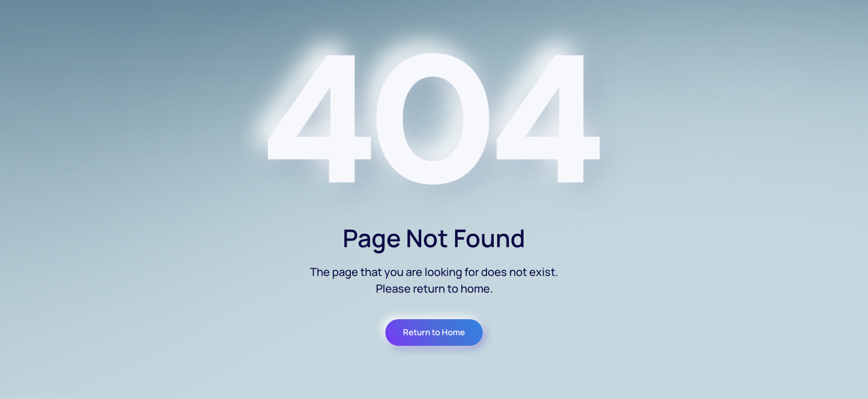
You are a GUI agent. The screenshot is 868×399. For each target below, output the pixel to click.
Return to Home (434, 332)
